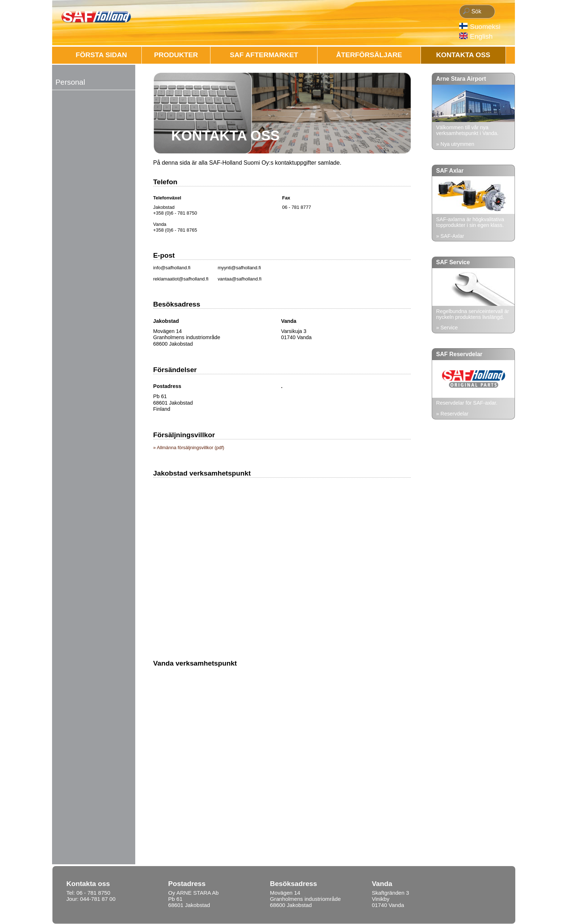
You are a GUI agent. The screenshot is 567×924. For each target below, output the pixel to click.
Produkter (176, 55)
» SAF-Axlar (450, 236)
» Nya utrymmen (455, 144)
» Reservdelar (452, 414)
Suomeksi (485, 27)
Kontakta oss (463, 55)
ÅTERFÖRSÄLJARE (369, 55)
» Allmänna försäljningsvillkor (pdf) (189, 448)
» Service (447, 328)
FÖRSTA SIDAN (101, 55)
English (481, 36)
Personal (70, 82)
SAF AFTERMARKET (264, 55)
